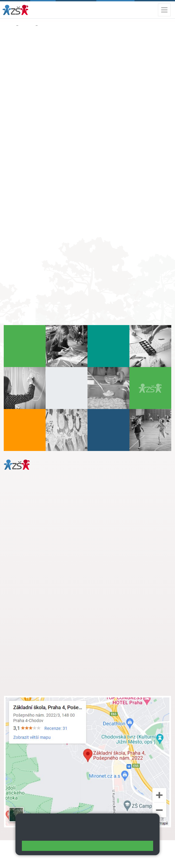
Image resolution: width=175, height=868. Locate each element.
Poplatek (47, 26)
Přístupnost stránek (59, 854)
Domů (9, 26)
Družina (27, 26)
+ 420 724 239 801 (45, 600)
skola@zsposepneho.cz (36, 606)
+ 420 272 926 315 (27, 535)
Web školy (161, 848)
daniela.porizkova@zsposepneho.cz (46, 541)
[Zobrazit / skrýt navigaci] (164, 10)
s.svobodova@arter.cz (46, 595)
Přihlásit (29, 854)
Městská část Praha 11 (23, 557)
